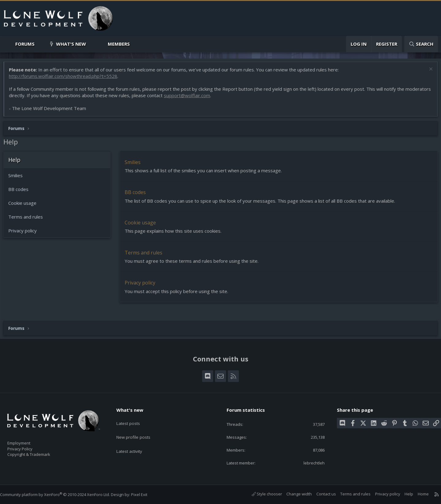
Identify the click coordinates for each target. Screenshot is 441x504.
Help (403, 494)
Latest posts (133, 418)
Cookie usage (25, 206)
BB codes (21, 192)
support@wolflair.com (217, 98)
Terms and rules (29, 220)
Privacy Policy (28, 446)
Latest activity (134, 441)
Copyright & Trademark (38, 452)
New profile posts (139, 430)
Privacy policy (26, 234)
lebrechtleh (310, 463)
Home (417, 494)
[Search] (421, 44)
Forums (25, 44)
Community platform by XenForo (61, 494)
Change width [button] (293, 494)
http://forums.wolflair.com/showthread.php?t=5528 (66, 79)
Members (119, 44)
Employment (27, 439)
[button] (40, 44)
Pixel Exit (145, 494)
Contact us (320, 494)
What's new (71, 44)
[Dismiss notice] (427, 73)
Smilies (19, 178)
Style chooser (261, 494)
